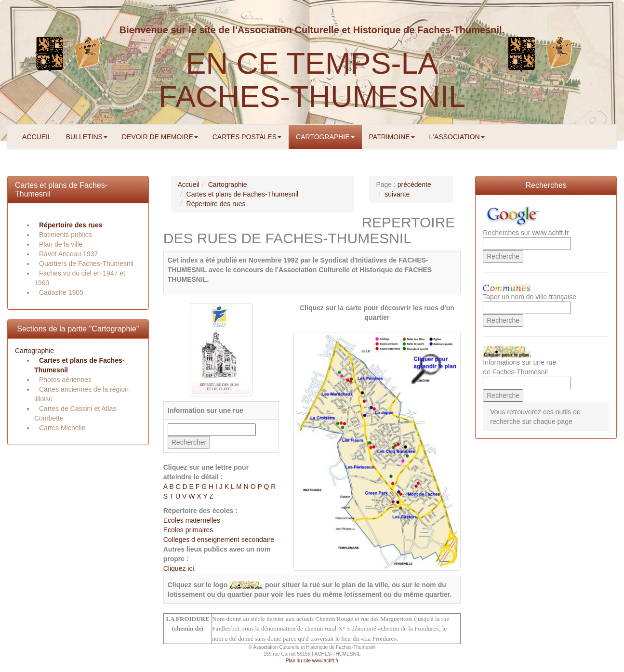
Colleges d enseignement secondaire (219, 540)
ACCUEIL (37, 137)
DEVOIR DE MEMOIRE (160, 137)
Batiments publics (66, 235)
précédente (414, 184)
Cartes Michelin (62, 428)
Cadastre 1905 (61, 292)
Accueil (189, 184)
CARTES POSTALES (247, 137)
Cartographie (34, 351)
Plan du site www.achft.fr (312, 661)
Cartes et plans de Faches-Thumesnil (243, 194)
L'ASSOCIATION (457, 137)
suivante (397, 194)
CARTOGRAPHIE (325, 137)
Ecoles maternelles (192, 520)
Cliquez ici (179, 568)
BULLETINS (87, 137)
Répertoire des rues (71, 225)
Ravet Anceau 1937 (68, 254)
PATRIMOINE (392, 137)
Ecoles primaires (188, 530)
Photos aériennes (65, 380)
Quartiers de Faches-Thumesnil (86, 264)
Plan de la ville (61, 244)
